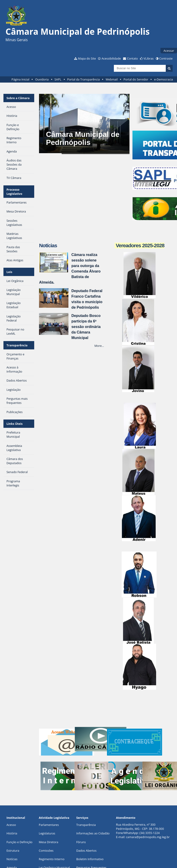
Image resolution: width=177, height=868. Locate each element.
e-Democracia (163, 79)
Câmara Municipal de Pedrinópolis (83, 138)
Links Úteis (14, 424)
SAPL (58, 79)
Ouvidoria (42, 79)
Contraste (166, 58)
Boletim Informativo (90, 859)
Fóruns (81, 842)
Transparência (17, 345)
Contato (132, 58)
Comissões (46, 851)
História (12, 833)
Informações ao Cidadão (93, 833)
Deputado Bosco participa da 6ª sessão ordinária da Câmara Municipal (86, 327)
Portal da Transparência (83, 79)
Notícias (12, 859)
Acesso (11, 825)
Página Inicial (20, 79)
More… (99, 346)
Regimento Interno (52, 859)
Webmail (112, 79)
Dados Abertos (86, 851)
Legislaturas (47, 833)
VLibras (149, 58)
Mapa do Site (87, 58)
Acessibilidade (111, 58)
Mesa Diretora (49, 842)
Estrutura (13, 851)
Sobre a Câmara (18, 98)
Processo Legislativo (14, 192)
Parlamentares (49, 825)
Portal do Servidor (136, 79)
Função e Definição (19, 842)
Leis (9, 272)
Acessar (169, 51)
